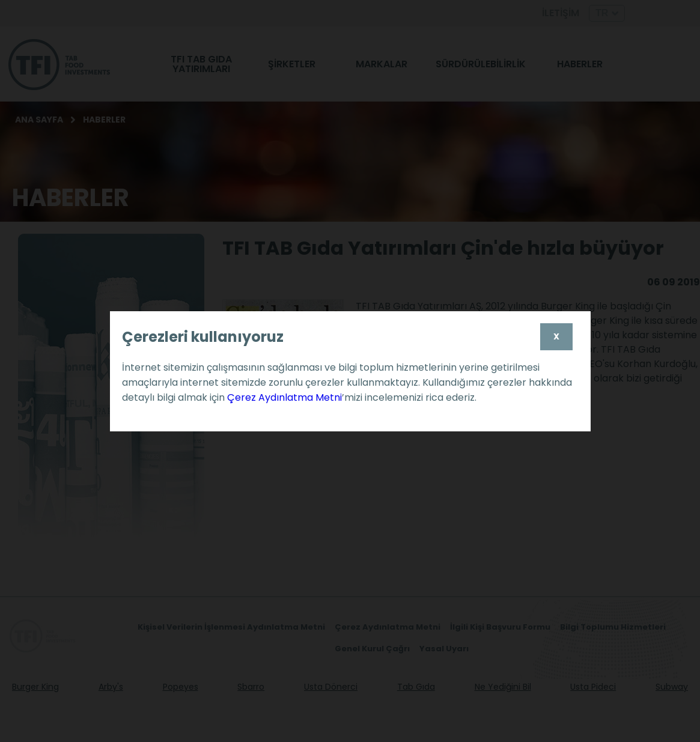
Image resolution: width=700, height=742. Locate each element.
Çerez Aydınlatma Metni (285, 397)
